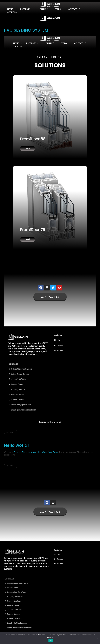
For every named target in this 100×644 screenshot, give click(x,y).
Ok (51, 641)
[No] (97, 638)
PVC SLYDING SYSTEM (26, 30)
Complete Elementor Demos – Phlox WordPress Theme (36, 455)
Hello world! (16, 448)
